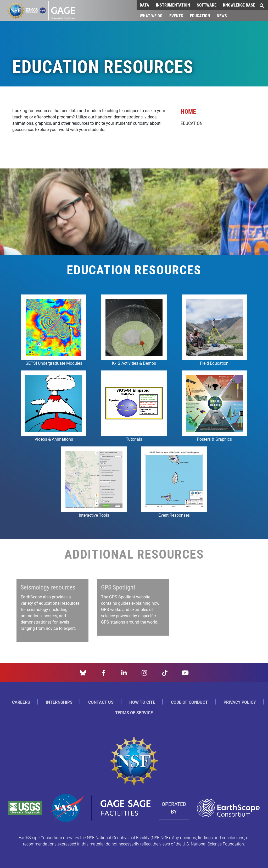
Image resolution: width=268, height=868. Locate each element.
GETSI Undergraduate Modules (54, 363)
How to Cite (142, 702)
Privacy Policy (240, 702)
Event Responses (174, 515)
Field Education (214, 363)
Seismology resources (48, 587)
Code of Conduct (189, 702)
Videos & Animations (54, 439)
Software (207, 5)
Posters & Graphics (214, 439)
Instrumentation (173, 5)
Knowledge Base (239, 5)
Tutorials (134, 439)
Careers (21, 702)
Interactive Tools (94, 515)
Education (200, 16)
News (222, 16)
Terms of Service (134, 713)
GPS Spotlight (118, 587)
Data (144, 5)
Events (176, 16)
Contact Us (101, 702)
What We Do (151, 16)
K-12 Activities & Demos (134, 363)
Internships (59, 702)
